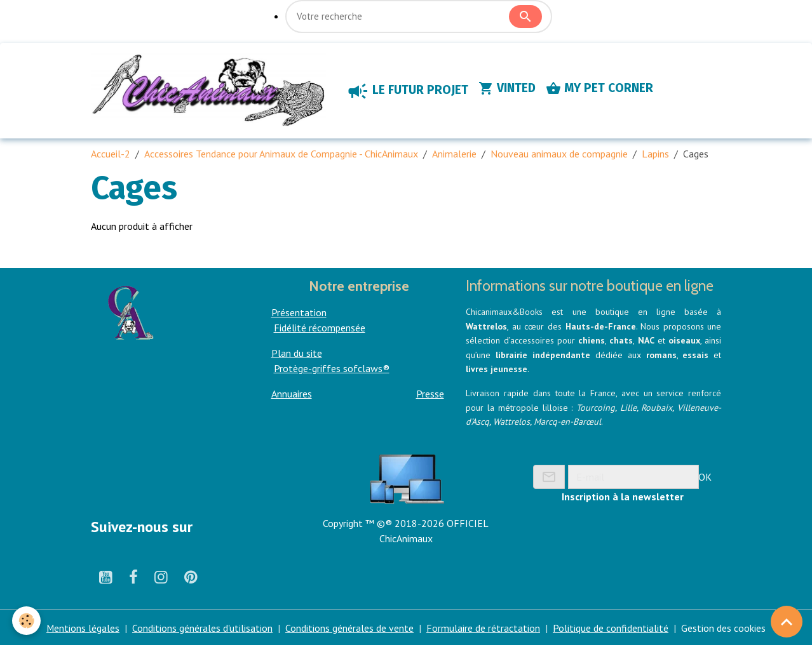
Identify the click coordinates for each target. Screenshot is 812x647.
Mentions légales (83, 629)
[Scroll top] (787, 622)
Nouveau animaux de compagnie (559, 155)
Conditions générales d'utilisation (203, 629)
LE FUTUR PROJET (410, 91)
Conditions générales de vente (350, 629)
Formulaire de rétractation (484, 629)
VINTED (510, 89)
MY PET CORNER (603, 89)
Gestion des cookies (724, 629)
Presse (430, 395)
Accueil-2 (111, 155)
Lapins (655, 155)
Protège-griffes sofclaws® (332, 370)
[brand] (213, 91)
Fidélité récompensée (320, 329)
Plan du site (297, 354)
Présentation (299, 314)
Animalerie (454, 155)
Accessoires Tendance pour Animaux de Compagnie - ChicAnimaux (281, 155)
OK (705, 477)
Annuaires (292, 395)
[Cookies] (27, 621)
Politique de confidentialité (611, 629)
